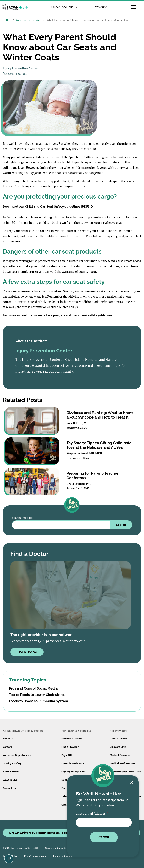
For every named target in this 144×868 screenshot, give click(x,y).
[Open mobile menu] (134, 7)
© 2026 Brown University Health (21, 848)
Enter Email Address (91, 814)
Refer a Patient (118, 739)
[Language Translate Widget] (63, 7)
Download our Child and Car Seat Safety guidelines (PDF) (48, 206)
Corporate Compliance (58, 848)
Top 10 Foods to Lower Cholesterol (37, 695)
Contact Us (9, 788)
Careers (7, 747)
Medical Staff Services (122, 763)
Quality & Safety (12, 763)
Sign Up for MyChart (73, 772)
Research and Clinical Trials (126, 772)
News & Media (11, 772)
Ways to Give (10, 780)
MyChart (102, 7)
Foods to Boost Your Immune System (39, 701)
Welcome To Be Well (28, 20)
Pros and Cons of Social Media (33, 688)
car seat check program (49, 316)
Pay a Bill (67, 755)
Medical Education (120, 755)
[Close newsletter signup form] (132, 783)
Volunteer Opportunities (17, 755)
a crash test (21, 218)
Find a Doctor (27, 652)
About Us (8, 739)
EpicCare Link (118, 747)
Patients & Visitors (72, 739)
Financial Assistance (73, 763)
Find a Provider (70, 747)
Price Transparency (35, 856)
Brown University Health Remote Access (40, 833)
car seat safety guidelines (94, 316)
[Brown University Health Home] (7, 20)
